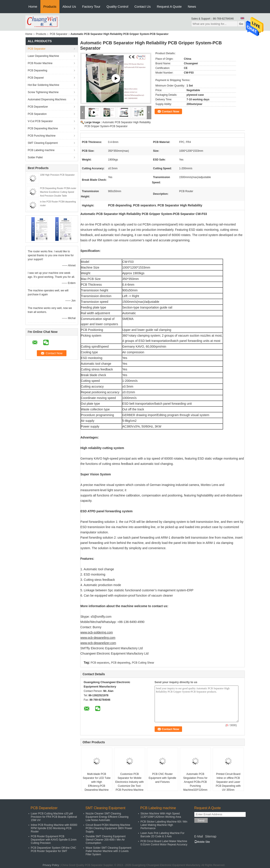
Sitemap (211, 836)
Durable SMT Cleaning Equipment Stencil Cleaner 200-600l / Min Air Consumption (106, 840)
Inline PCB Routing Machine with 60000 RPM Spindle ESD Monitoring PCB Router (54, 828)
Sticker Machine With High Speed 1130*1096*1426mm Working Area (161, 815)
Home (33, 6)
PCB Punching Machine (42, 136)
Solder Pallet (35, 157)
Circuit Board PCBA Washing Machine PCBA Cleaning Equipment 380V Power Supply (109, 828)
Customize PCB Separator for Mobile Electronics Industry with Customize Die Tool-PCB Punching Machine (130, 782)
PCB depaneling (121, 663)
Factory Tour (91, 6)
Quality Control (117, 6)
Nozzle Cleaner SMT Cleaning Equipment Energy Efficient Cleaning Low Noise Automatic (107, 817)
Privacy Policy (51, 865)
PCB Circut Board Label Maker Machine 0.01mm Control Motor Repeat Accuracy (164, 843)
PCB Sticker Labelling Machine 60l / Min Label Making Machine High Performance (164, 825)
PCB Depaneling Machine (43, 128)
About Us (69, 6)
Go (241, 24)
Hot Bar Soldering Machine (44, 85)
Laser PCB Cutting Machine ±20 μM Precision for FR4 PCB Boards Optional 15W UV (54, 817)
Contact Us (143, 6)
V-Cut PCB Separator (40, 121)
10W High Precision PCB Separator (57, 175)
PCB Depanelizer (38, 107)
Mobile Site (202, 842)
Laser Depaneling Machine (44, 56)
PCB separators (100, 663)
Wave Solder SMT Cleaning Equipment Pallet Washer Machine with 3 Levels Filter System (109, 851)
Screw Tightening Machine (43, 92)
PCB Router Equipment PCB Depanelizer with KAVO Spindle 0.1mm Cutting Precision (54, 840)
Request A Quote (169, 6)
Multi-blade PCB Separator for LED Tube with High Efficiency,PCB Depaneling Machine (97, 782)
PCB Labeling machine (41, 150)
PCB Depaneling (38, 70)
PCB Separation (37, 114)
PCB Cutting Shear (143, 663)
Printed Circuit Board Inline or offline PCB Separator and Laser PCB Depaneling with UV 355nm (228, 782)
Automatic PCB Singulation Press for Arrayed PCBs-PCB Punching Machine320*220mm (195, 782)
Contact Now (171, 111)
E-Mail (199, 836)
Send (201, 820)
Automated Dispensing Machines (47, 99)
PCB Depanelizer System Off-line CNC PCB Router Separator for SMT (54, 849)
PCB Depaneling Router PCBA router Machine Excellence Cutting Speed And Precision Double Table (58, 192)
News (192, 6)
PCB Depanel (36, 78)
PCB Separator (59, 34)
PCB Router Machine (40, 63)
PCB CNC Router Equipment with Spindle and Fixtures (162, 778)
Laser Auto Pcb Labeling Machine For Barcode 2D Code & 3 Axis (163, 835)
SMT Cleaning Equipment (43, 143)
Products (50, 6)
